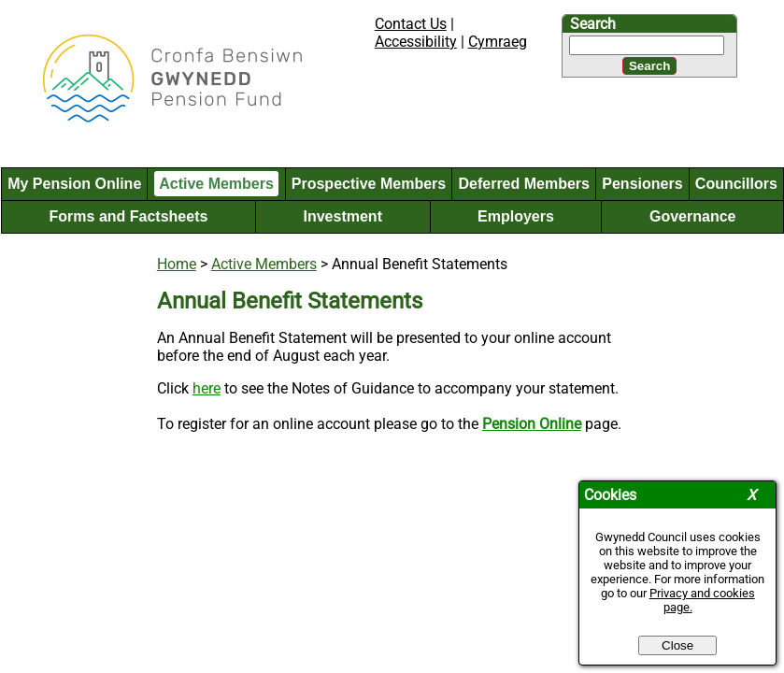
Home (177, 264)
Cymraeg (498, 42)
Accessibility (416, 42)
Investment (342, 216)
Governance (692, 216)
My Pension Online (74, 184)
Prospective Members (369, 184)
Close (677, 645)
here (207, 388)
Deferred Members (524, 184)
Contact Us (411, 24)
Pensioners (642, 184)
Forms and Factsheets (129, 216)
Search (593, 24)
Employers (516, 216)
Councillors (736, 184)
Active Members (216, 184)
